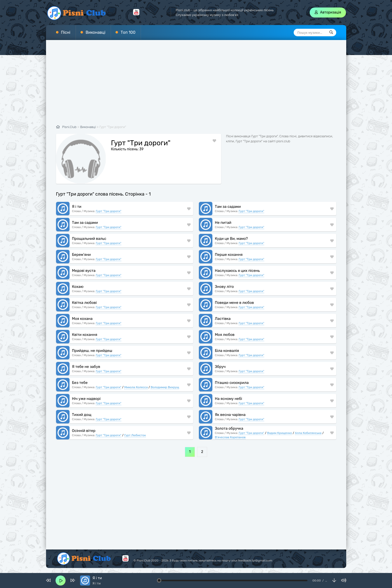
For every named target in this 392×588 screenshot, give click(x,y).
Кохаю (78, 287)
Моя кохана (82, 319)
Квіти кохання (85, 335)
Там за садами (228, 207)
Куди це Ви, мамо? (231, 239)
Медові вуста (84, 271)
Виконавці (95, 32)
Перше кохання (229, 255)
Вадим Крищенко (280, 433)
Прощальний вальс (89, 239)
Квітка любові (84, 303)
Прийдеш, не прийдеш (92, 351)
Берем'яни (81, 255)
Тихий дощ (82, 415)
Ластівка (223, 319)
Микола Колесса (136, 387)
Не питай (223, 223)
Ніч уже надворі (86, 399)
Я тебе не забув (86, 367)
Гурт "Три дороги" (109, 211)
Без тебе (80, 383)
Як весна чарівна (230, 415)
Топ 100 (128, 32)
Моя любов (225, 335)
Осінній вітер (84, 431)
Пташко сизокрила (232, 383)
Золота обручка (229, 428)
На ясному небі (229, 399)
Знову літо (224, 287)
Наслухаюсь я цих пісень (237, 271)
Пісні (66, 32)
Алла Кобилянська (308, 433)
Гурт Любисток (135, 435)
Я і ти (77, 207)
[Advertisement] (196, 85)
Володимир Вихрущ (165, 387)
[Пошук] (331, 33)
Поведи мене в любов (234, 303)
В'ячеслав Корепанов (230, 437)
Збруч (220, 367)
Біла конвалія (227, 351)
